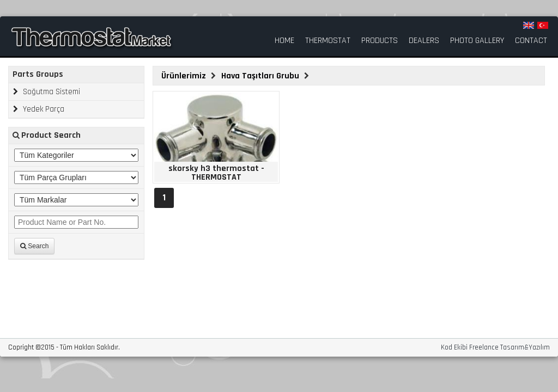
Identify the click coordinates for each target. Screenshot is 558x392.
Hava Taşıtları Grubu (261, 76)
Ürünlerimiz (185, 76)
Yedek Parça (39, 109)
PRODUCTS (380, 41)
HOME (284, 41)
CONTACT (531, 41)
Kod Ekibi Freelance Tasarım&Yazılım (495, 348)
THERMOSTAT (328, 41)
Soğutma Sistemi (47, 92)
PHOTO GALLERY (477, 41)
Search (34, 246)
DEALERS (424, 41)
